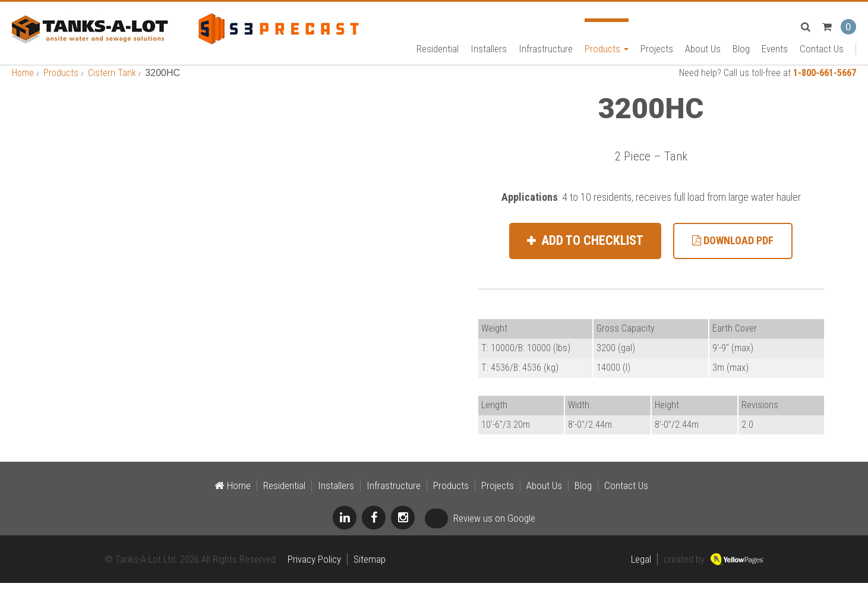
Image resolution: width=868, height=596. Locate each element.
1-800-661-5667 (825, 86)
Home (23, 86)
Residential (438, 51)
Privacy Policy (314, 572)
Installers (489, 51)
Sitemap (370, 572)
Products (607, 51)
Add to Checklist (591, 253)
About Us (703, 51)
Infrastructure (546, 51)
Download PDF (733, 253)
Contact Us (822, 51)
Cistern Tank (112, 86)
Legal (641, 572)
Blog (741, 51)
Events (775, 51)
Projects (657, 51)
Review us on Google (480, 531)
